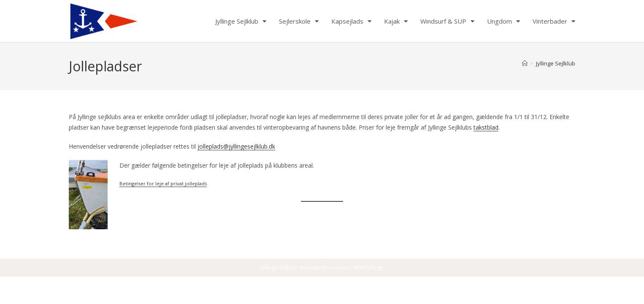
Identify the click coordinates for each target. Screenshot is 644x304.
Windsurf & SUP (447, 21)
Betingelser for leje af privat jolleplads (163, 183)
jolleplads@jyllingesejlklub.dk (236, 146)
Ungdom (503, 21)
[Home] (525, 63)
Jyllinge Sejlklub (241, 21)
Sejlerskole (299, 21)
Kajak (396, 21)
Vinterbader (554, 21)
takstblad (486, 127)
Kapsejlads (351, 21)
